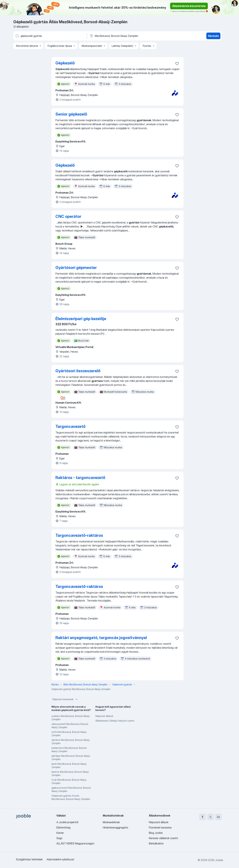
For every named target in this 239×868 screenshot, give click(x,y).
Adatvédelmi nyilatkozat (60, 859)
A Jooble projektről (67, 822)
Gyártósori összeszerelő (78, 371)
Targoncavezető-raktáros (79, 535)
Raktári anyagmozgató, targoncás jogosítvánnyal (101, 638)
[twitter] (210, 817)
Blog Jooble (156, 833)
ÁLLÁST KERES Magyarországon (75, 843)
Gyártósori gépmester (76, 268)
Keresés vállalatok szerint (163, 838)
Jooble (219, 860)
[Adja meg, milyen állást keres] (50, 36)
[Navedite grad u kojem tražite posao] (124, 36)
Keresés (213, 36)
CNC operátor (68, 216)
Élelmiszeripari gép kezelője (81, 319)
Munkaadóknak (111, 822)
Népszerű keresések (65, 699)
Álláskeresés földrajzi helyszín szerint (115, 721)
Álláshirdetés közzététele (189, 6)
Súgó (59, 838)
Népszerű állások (104, 716)
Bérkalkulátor (156, 843)
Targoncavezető (70, 426)
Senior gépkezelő (71, 114)
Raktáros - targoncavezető (80, 478)
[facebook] (202, 817)
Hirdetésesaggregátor (116, 827)
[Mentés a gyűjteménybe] (177, 64)
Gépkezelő (65, 63)
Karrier (60, 833)
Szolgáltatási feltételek (29, 859)
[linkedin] (218, 817)
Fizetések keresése (160, 827)
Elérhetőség (63, 827)
